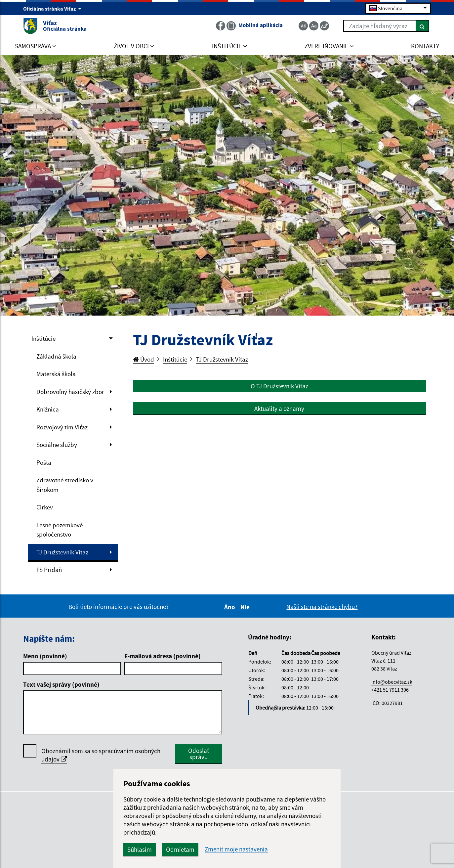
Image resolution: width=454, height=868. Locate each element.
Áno (231, 607)
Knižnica (48, 409)
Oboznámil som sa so (101, 755)
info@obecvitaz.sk (392, 682)
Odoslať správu (199, 754)
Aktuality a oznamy (279, 409)
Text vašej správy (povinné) (61, 684)
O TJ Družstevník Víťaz (279, 386)
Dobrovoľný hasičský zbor (70, 392)
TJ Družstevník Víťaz (62, 552)
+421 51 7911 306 (390, 690)
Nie (246, 607)
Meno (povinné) (45, 656)
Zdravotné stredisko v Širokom (65, 485)
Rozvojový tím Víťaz (62, 427)
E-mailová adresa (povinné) (163, 656)
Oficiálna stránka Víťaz (52, 9)
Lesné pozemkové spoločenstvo (60, 530)
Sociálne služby (57, 445)
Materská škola (56, 374)
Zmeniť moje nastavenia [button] (236, 849)
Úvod (144, 359)
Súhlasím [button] (140, 849)
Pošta (44, 462)
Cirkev (45, 507)
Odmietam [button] (180, 849)
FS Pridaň (49, 570)
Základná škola (56, 356)
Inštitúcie (43, 338)
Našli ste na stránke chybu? (322, 607)
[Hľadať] (422, 26)
